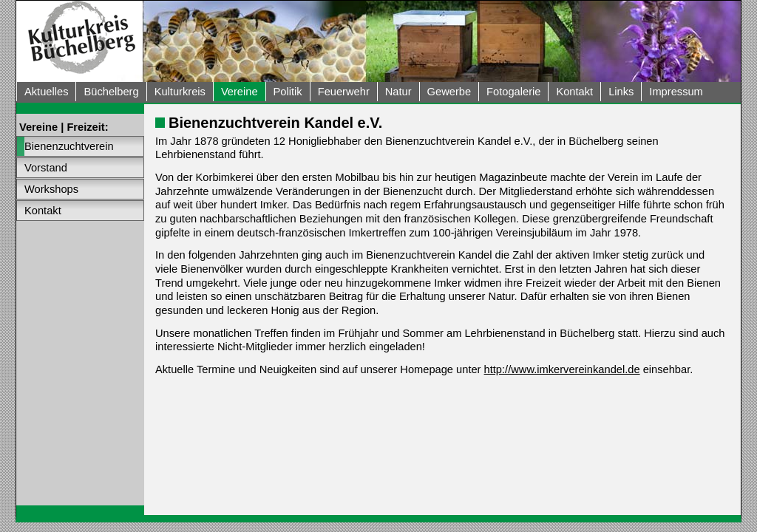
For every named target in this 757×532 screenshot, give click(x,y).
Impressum (676, 92)
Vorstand (46, 168)
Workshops (51, 189)
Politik (288, 92)
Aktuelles (46, 92)
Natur (398, 92)
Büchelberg (111, 92)
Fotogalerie (513, 92)
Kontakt (574, 92)
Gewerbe (449, 92)
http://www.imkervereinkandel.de (562, 369)
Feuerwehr (344, 92)
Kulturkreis (180, 92)
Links (621, 92)
